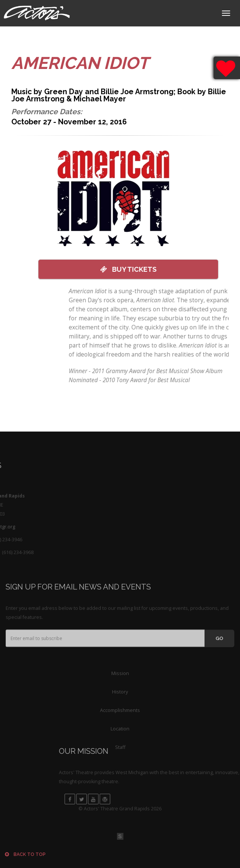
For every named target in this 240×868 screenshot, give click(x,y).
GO (219, 655)
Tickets (121, 269)
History (120, 715)
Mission (120, 697)
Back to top (25, 854)
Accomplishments (120, 734)
